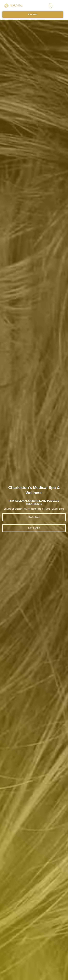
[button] (50, 6)
